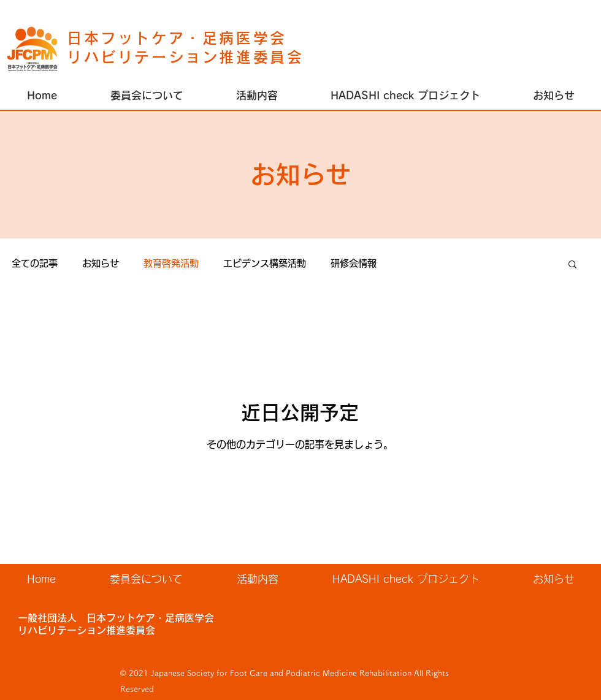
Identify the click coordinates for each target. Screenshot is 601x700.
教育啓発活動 (171, 263)
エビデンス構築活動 (265, 263)
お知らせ (101, 263)
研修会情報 (354, 263)
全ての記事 (35, 263)
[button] (257, 96)
